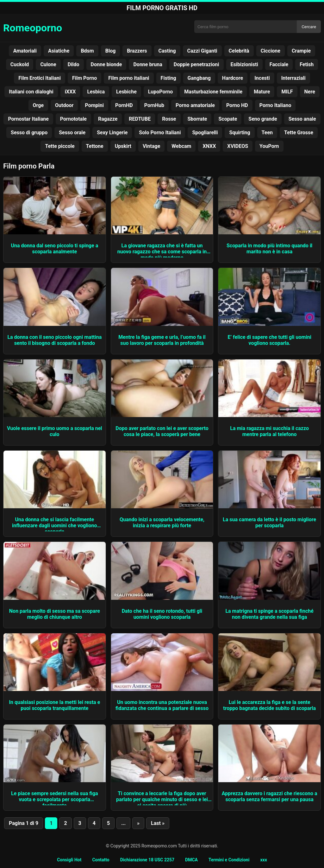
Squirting (240, 133)
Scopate (228, 119)
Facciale (279, 64)
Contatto (101, 860)
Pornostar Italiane (28, 119)
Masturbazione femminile (213, 92)
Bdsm (87, 51)
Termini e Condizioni (229, 860)
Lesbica (96, 92)
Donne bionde (106, 64)
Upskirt (123, 146)
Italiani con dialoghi (31, 92)
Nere (310, 92)
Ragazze (108, 119)
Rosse (169, 119)
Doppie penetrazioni (196, 64)
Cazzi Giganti (202, 51)
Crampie (301, 51)
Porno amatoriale (195, 105)
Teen (267, 133)
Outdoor (64, 105)
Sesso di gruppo (29, 133)
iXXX (70, 92)
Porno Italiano (275, 105)
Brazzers (137, 51)
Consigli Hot (69, 860)
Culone (48, 64)
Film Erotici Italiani (40, 78)
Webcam (181, 146)
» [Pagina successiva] (138, 823)
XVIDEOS (238, 146)
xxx (263, 860)
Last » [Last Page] (158, 823)
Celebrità (239, 51)
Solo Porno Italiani (160, 133)
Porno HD (237, 105)
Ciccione (271, 51)
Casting (167, 51)
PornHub (154, 105)
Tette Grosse (299, 133)
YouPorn (269, 146)
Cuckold (20, 64)
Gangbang (199, 78)
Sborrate (197, 119)
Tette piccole (60, 146)
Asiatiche (59, 51)
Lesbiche (126, 92)
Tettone (95, 146)
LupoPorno (161, 92)
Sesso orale (72, 133)
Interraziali (293, 78)
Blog (111, 51)
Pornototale (73, 119)
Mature (262, 92)
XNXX (209, 146)
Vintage (151, 146)
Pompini (94, 105)
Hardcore (233, 78)
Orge (38, 105)
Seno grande (263, 119)
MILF (287, 92)
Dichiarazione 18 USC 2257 (147, 860)
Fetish (307, 64)
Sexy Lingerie (112, 133)
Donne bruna (148, 64)
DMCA (191, 860)
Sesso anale (302, 119)
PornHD (124, 105)
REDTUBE (140, 119)
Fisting (168, 78)
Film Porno (84, 78)
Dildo (74, 64)
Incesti (262, 78)
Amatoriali (25, 51)
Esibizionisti (244, 64)
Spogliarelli (205, 133)
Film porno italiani (129, 78)
